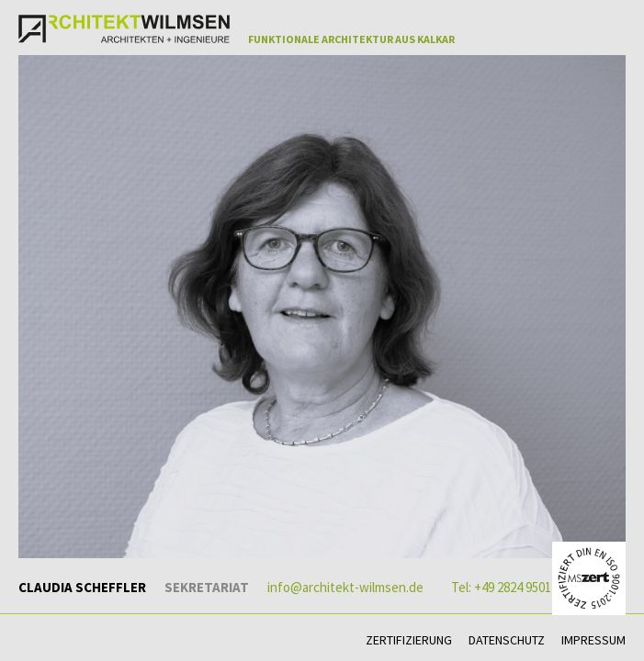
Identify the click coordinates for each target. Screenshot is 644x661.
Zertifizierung (409, 640)
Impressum (593, 640)
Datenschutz (507, 640)
